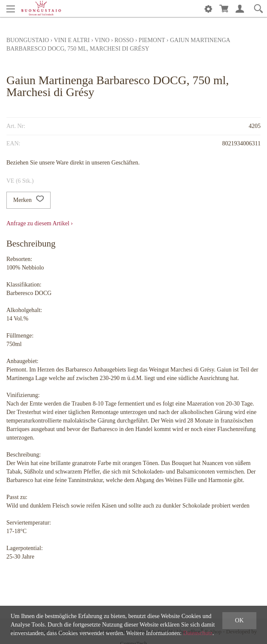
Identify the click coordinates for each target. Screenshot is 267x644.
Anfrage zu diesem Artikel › (40, 223)
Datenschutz (198, 633)
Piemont (152, 40)
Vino (102, 40)
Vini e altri (72, 40)
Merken (28, 200)
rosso (124, 40)
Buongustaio (28, 40)
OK (239, 620)
